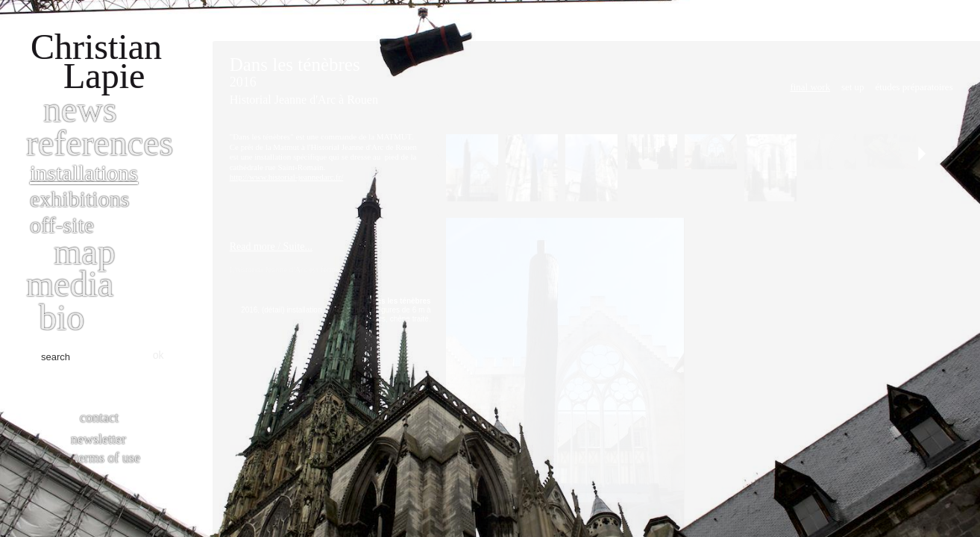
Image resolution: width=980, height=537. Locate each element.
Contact (99, 418)
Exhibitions (79, 199)
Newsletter (98, 439)
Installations (84, 173)
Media (70, 284)
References (100, 143)
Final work (810, 87)
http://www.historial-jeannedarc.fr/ (287, 177)
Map (85, 252)
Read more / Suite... (271, 246)
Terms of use (107, 458)
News (80, 109)
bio (62, 317)
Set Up (853, 87)
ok (158, 355)
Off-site (62, 225)
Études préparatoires (914, 87)
